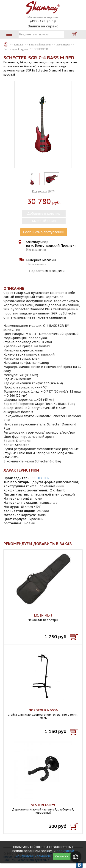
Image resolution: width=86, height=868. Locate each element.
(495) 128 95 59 (43, 21)
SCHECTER (41, 478)
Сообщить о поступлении (44, 232)
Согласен (62, 856)
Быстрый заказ (44, 221)
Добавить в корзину (44, 214)
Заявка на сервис (43, 26)
